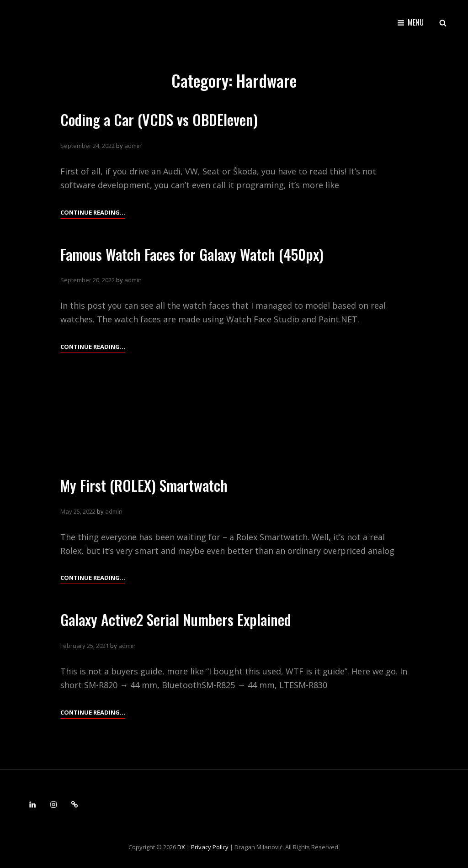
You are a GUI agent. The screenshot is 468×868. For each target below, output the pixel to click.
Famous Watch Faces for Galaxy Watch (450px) (192, 254)
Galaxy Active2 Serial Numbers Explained (176, 619)
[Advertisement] (234, 412)
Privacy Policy (210, 847)
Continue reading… (93, 212)
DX (181, 847)
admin (133, 146)
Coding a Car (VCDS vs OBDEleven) (159, 119)
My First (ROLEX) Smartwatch (144, 485)
